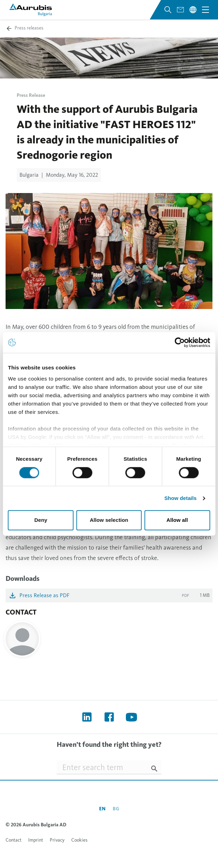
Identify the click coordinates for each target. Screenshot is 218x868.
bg (116, 809)
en (102, 809)
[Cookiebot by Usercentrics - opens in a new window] (180, 342)
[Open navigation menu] (205, 10)
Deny (41, 520)
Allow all (177, 520)
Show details (181, 498)
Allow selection (109, 520)
